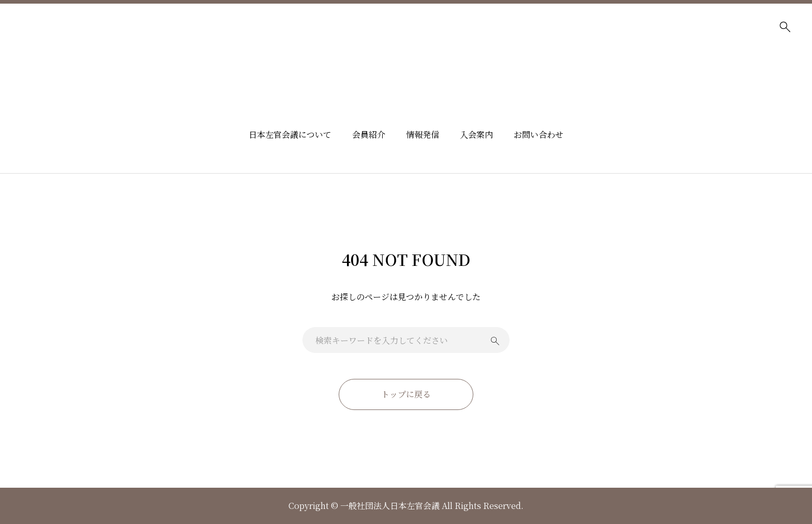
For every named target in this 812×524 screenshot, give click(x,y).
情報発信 (423, 134)
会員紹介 (369, 134)
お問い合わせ (539, 134)
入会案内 (476, 134)
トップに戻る (406, 394)
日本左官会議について (290, 134)
